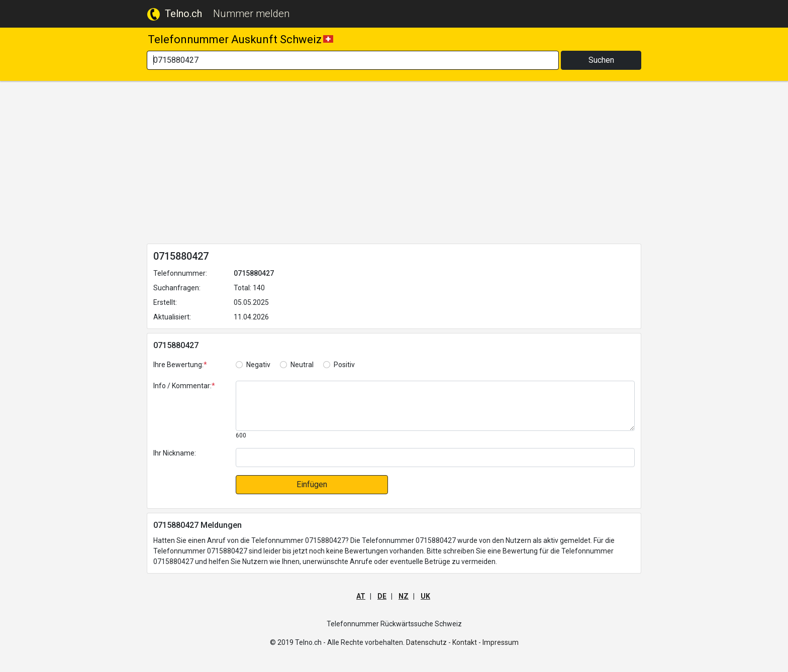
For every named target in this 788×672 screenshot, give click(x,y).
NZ (404, 596)
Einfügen (312, 484)
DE (382, 596)
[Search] (353, 60)
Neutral (302, 365)
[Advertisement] (394, 164)
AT (361, 596)
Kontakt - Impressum (485, 642)
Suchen (601, 60)
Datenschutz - (428, 642)
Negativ (258, 365)
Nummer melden (251, 14)
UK (425, 596)
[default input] (435, 458)
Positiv (344, 365)
